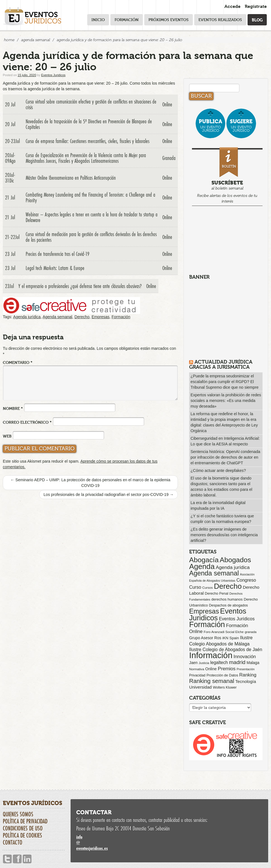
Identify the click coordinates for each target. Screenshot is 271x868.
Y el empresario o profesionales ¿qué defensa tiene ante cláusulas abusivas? (80, 286)
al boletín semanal (227, 176)
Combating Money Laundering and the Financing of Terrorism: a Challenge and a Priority (90, 197)
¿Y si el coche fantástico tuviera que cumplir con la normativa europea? (222, 519)
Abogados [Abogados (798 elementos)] (235, 560)
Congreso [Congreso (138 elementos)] (246, 580)
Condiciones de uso (23, 828)
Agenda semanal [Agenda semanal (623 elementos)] (214, 573)
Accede (232, 6)
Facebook (17, 859)
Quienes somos (18, 814)
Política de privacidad (25, 821)
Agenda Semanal (36, 40)
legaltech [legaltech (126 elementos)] (219, 662)
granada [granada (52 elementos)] (251, 632)
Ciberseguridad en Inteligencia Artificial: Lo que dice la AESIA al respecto (225, 441)
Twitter (7, 859)
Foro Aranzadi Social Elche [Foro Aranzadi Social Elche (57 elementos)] (224, 632)
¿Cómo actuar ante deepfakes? (218, 471)
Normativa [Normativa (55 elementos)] (197, 669)
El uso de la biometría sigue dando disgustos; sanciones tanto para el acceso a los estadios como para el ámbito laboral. (221, 487)
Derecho (82, 317)
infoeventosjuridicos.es (169, 842)
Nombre (13, 408)
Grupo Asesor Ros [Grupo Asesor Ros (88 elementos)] (205, 638)
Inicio (98, 20)
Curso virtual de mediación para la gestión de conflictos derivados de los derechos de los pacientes (91, 237)
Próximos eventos (169, 20)
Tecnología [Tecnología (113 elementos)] (246, 681)
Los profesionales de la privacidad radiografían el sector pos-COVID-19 (109, 495)
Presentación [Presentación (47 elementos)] (245, 669)
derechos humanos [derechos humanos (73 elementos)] (227, 599)
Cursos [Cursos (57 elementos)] (207, 587)
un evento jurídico (210, 125)
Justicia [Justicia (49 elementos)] (204, 663)
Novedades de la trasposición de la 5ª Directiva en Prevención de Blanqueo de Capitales (89, 124)
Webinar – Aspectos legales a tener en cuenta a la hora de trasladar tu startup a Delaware (92, 217)
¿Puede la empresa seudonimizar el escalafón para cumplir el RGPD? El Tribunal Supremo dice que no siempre (225, 382)
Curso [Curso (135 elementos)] (195, 587)
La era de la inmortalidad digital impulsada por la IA (218, 506)
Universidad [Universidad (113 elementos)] (200, 687)
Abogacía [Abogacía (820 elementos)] (204, 560)
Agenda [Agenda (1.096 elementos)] (202, 566)
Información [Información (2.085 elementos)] (211, 655)
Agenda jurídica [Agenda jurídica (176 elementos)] (233, 567)
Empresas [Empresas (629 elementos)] (204, 611)
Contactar (94, 812)
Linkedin (27, 859)
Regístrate (256, 6)
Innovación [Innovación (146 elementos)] (245, 656)
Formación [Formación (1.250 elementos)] (207, 625)
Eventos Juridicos (53, 75)
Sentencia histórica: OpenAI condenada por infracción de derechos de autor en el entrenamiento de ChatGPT (225, 457)
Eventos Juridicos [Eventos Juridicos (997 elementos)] (218, 614)
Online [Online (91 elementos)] (211, 669)
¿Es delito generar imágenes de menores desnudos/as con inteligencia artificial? (224, 535)
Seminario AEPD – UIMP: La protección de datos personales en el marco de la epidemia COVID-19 (90, 483)
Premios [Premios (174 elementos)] (227, 669)
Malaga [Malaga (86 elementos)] (253, 663)
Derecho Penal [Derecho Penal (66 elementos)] (217, 594)
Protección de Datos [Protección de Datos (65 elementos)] (222, 675)
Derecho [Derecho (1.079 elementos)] (228, 586)
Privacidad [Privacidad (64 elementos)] (197, 675)
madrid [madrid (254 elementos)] (237, 662)
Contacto (13, 842)
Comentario (18, 362)
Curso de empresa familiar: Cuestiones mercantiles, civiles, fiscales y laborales (88, 141)
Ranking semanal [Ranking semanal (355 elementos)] (212, 681)
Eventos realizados (220, 20)
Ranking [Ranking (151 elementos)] (248, 675)
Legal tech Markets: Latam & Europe (55, 268)
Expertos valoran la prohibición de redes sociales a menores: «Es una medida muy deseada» (226, 401)
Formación (127, 20)
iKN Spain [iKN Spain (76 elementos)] (231, 638)
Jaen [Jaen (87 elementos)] (193, 663)
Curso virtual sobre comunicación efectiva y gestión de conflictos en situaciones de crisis (91, 104)
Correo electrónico (27, 422)
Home (9, 40)
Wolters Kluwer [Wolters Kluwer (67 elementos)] (225, 687)
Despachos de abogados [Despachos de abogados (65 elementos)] (228, 605)
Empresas (100, 317)
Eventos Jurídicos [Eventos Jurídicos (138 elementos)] (237, 619)
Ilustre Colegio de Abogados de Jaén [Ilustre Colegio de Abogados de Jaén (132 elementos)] (226, 650)
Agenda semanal (57, 317)
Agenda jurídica (27, 317)
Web (7, 436)
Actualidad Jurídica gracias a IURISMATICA (221, 364)
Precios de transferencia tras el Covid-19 (58, 254)
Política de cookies (22, 835)
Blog (257, 20)
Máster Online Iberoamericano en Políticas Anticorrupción (71, 178)
